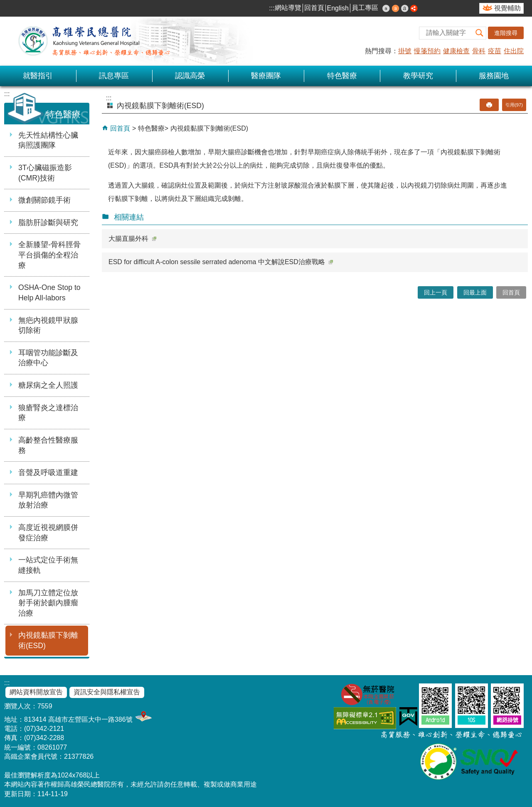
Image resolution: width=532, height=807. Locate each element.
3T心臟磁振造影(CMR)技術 (45, 173)
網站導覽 (288, 8)
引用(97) (514, 105)
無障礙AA (365, 718)
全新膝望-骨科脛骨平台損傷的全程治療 (49, 255)
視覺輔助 (507, 8)
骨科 (479, 51)
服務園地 (494, 76)
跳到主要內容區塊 (4, 4)
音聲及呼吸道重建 (48, 473)
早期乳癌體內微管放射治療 (48, 500)
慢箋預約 (427, 51)
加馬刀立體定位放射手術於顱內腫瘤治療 (48, 603)
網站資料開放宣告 (36, 692)
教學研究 (418, 76)
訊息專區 (114, 76)
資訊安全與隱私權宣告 (107, 692)
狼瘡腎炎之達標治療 (48, 413)
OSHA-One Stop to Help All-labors (49, 293)
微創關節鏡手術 (44, 200)
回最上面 (475, 292)
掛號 (405, 51)
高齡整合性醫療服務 (48, 445)
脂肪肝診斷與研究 (48, 223)
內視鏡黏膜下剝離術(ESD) (48, 640)
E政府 (408, 717)
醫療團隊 (266, 76)
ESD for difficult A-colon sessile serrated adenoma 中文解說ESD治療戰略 (221, 262)
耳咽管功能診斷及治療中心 (48, 358)
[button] (480, 33)
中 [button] (396, 8)
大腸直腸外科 (132, 239)
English (338, 8)
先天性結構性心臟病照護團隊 (48, 140)
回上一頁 (436, 292)
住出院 (514, 51)
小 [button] (386, 8)
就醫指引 (38, 76)
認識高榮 (190, 76)
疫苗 (495, 51)
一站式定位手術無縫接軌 (48, 565)
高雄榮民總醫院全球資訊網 (94, 41)
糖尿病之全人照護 (48, 385)
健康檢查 (456, 51)
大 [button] (405, 8)
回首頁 (314, 8)
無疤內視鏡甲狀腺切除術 (48, 326)
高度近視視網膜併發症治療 (48, 533)
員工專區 (365, 8)
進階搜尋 (506, 33)
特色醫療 (342, 76)
